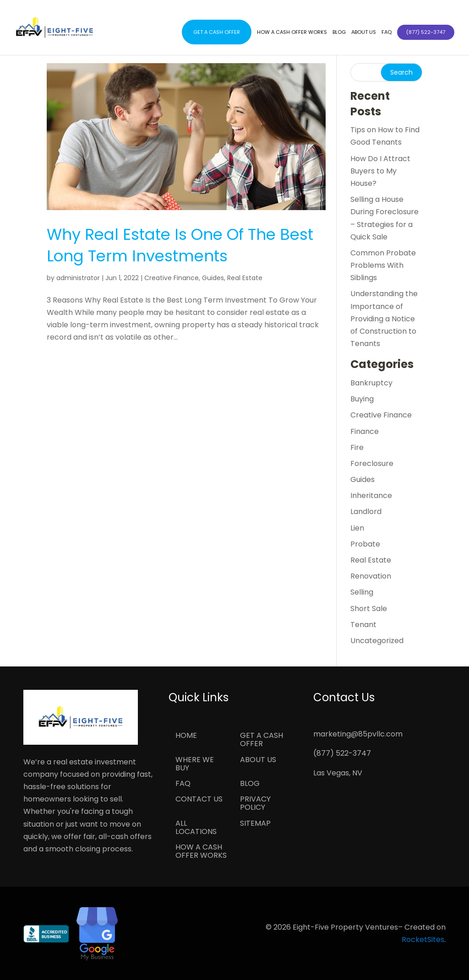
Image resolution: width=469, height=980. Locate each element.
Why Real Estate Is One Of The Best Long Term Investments (180, 245)
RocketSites (423, 939)
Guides (213, 278)
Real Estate (245, 278)
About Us (364, 32)
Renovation (371, 576)
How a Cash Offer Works (292, 32)
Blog (339, 32)
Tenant (363, 625)
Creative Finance (172, 278)
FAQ (387, 32)
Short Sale (369, 609)
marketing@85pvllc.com (358, 734)
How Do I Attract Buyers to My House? (380, 171)
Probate (365, 544)
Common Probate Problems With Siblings (383, 265)
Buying (362, 399)
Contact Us (199, 800)
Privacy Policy (255, 804)
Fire (357, 447)
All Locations (196, 828)
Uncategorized (377, 641)
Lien (357, 528)
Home (186, 736)
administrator (78, 278)
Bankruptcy (371, 383)
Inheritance (371, 495)
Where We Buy (195, 764)
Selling (362, 592)
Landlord (366, 512)
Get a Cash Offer (217, 32)
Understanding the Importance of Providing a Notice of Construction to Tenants (384, 319)
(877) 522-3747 (342, 753)
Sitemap (255, 824)
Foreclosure (372, 463)
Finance (365, 431)
